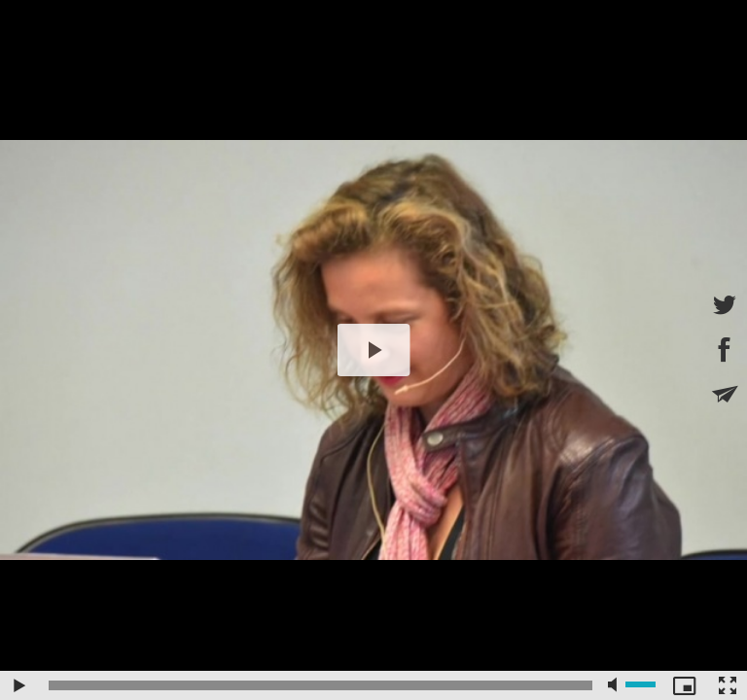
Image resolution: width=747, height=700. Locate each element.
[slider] (320, 685)
